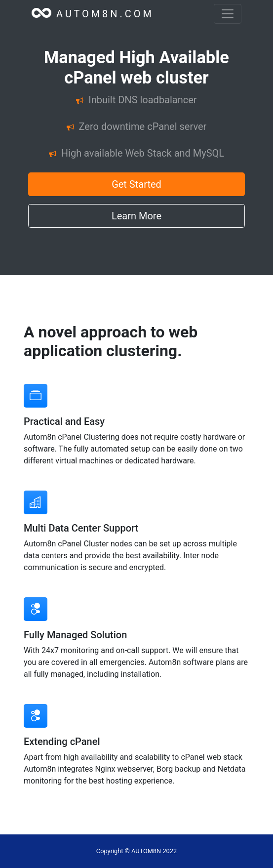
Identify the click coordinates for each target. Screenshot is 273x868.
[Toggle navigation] (228, 14)
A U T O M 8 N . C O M (92, 14)
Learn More (136, 216)
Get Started (136, 184)
